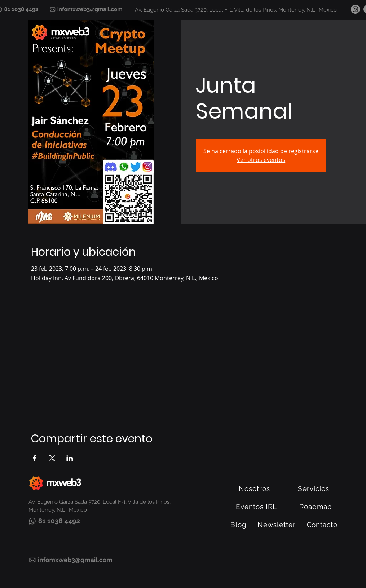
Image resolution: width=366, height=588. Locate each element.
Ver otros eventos (261, 160)
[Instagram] (355, 9)
